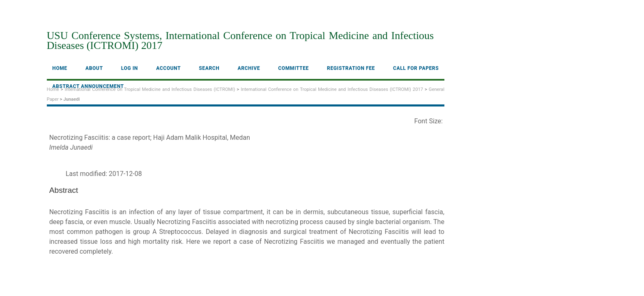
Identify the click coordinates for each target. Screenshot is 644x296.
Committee (293, 68)
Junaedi (71, 99)
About (94, 68)
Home (60, 68)
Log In (130, 68)
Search (209, 68)
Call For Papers (416, 68)
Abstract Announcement (88, 86)
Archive (249, 68)
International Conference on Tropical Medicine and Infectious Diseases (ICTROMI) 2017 (332, 89)
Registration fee (351, 68)
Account (168, 68)
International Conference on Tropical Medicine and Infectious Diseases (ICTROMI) (150, 89)
